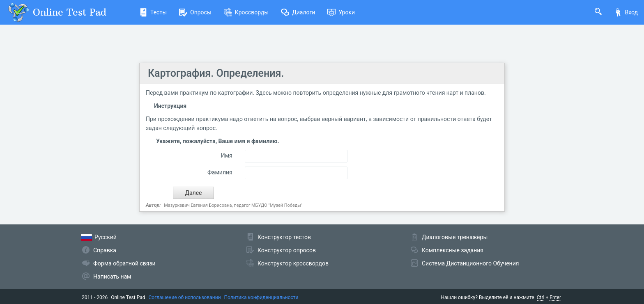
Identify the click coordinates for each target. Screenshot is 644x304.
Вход (626, 12)
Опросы (195, 12)
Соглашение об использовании (185, 297)
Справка (105, 250)
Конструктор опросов (287, 250)
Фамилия (220, 172)
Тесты (153, 12)
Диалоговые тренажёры (455, 237)
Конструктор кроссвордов (293, 263)
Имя (227, 155)
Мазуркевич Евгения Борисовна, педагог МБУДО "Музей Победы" (233, 205)
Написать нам (112, 277)
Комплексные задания (453, 250)
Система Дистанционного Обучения (470, 263)
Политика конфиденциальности (261, 297)
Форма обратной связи (124, 263)
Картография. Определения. (216, 73)
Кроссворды (246, 12)
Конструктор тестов (284, 237)
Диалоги (298, 12)
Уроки (341, 12)
